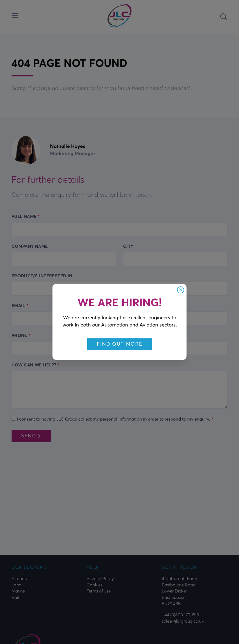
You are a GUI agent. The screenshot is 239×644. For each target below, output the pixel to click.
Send (31, 436)
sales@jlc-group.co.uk (183, 621)
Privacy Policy (100, 579)
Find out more (120, 344)
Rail (15, 597)
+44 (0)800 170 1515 (180, 615)
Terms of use (99, 591)
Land (16, 585)
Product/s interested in (42, 276)
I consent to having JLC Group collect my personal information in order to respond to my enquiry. (113, 419)
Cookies (95, 585)
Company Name (30, 246)
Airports (19, 579)
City (128, 246)
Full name (24, 216)
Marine (18, 591)
